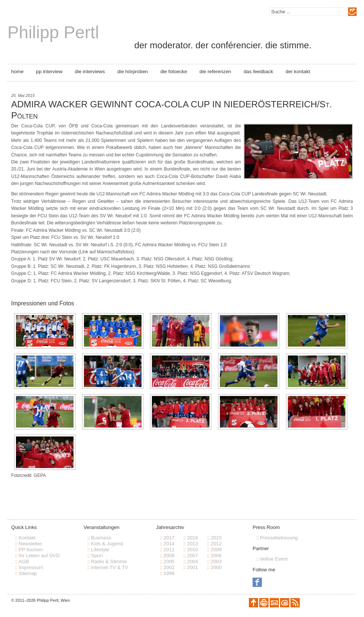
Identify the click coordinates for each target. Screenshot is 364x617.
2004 (192, 561)
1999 (169, 573)
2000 (216, 567)
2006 (216, 556)
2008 (169, 556)
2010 (192, 550)
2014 (169, 544)
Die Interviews (90, 72)
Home (17, 72)
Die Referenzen (215, 72)
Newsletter (30, 544)
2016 (192, 538)
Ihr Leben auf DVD (39, 556)
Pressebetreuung (279, 538)
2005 (169, 561)
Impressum (31, 567)
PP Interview (49, 72)
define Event (274, 559)
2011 (169, 550)
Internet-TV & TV (110, 567)
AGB (24, 561)
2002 (169, 567)
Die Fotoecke (174, 72)
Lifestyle (100, 550)
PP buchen (31, 550)
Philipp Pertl (53, 32)
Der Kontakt (298, 72)
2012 (216, 544)
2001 (192, 567)
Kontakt (27, 538)
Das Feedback (258, 72)
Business (101, 538)
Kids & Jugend (107, 544)
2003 (216, 561)
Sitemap (28, 573)
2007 (192, 556)
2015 (216, 538)
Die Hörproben (133, 72)
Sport (97, 556)
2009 (216, 550)
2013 (192, 544)
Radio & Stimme (109, 561)
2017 (169, 538)
